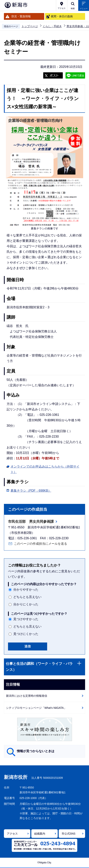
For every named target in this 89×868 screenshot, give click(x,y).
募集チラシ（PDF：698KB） (31, 491)
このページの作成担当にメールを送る (40, 544)
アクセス (12, 834)
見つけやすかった (26, 619)
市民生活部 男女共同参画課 (31, 522)
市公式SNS (69, 834)
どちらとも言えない (27, 597)
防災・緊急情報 (21, 16)
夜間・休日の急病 (62, 16)
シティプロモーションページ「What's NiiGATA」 (36, 708)
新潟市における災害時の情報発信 (27, 696)
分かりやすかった (26, 590)
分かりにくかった (26, 604)
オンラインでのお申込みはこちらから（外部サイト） (45, 469)
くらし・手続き (52, 26)
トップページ (30, 26)
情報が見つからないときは (36, 751)
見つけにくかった (26, 634)
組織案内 (40, 834)
